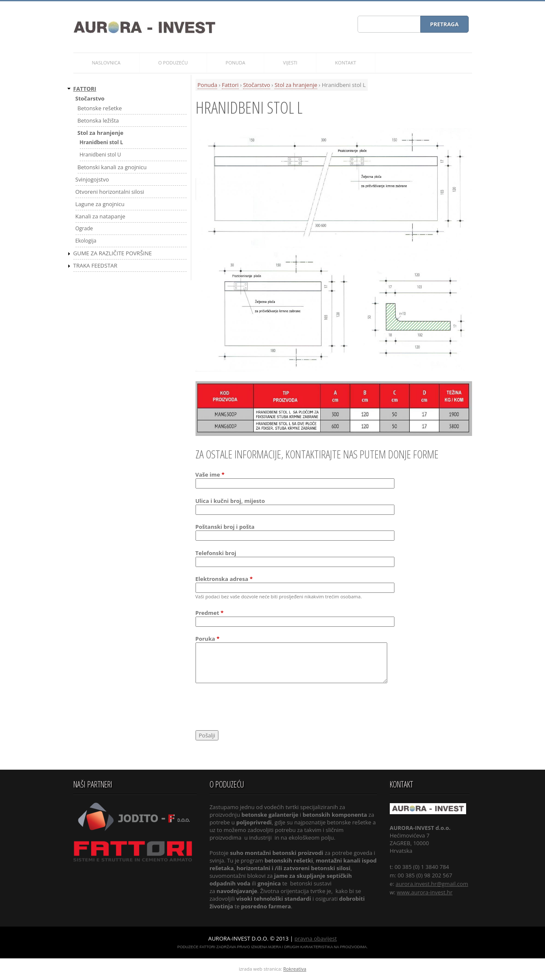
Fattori (230, 85)
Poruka (208, 639)
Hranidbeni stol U (101, 155)
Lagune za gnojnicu (100, 204)
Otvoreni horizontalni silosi (110, 192)
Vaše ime (210, 475)
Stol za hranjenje (296, 85)
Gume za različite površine (113, 253)
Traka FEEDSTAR (95, 265)
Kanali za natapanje (101, 216)
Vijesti (290, 63)
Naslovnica (106, 63)
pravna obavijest (316, 938)
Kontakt (345, 63)
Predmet (210, 613)
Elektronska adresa (224, 579)
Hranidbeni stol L (102, 142)
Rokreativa (295, 969)
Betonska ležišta (98, 120)
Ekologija (86, 241)
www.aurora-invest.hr (425, 892)
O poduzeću (173, 63)
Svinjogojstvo (92, 179)
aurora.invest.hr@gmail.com (432, 884)
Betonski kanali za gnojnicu (112, 167)
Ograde (84, 228)
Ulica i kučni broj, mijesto (230, 501)
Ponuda (208, 85)
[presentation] (260, 708)
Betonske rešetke (100, 108)
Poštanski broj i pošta (225, 527)
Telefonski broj (216, 553)
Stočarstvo (257, 85)
